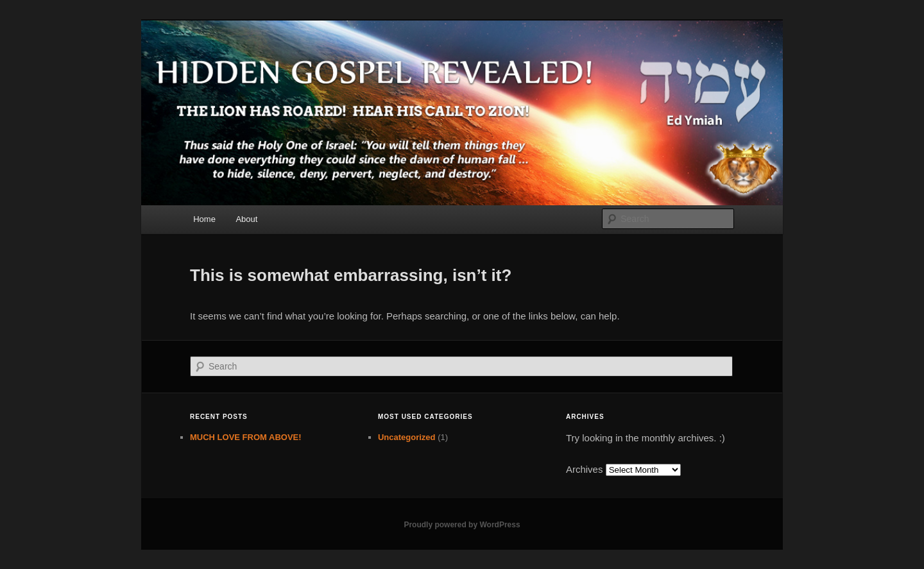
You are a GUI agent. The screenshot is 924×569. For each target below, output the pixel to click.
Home (204, 219)
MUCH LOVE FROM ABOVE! (246, 437)
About (246, 219)
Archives (585, 469)
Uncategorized (407, 437)
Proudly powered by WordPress (462, 525)
